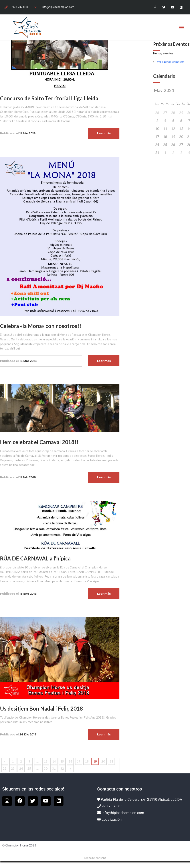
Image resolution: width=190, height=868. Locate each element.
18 (87, 761)
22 (5, 769)
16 (70, 761)
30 (46, 769)
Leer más (104, 133)
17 (79, 761)
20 (103, 761)
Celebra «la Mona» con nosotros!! (41, 326)
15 (62, 761)
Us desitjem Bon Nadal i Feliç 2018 (41, 708)
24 (21, 769)
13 (46, 761)
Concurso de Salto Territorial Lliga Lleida (49, 98)
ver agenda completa (171, 62)
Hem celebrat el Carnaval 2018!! (39, 442)
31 (54, 769)
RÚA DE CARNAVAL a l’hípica (35, 558)
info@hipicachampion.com (123, 813)
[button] (182, 27)
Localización (112, 819)
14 (54, 761)
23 (13, 769)
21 (111, 761)
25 (29, 769)
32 (62, 769)
